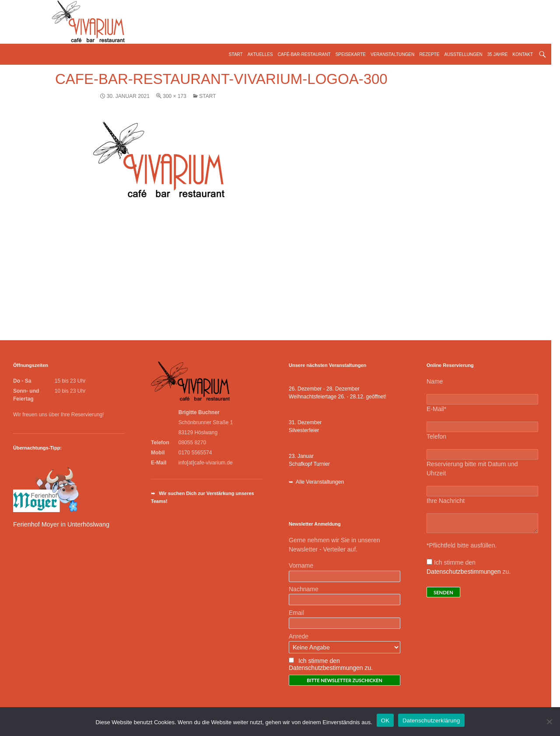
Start (236, 54)
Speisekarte (351, 54)
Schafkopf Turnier (309, 464)
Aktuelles (260, 54)
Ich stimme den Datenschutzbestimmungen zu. (331, 664)
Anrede (299, 636)
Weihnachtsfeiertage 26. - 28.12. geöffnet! (338, 397)
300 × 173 (175, 96)
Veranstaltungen (392, 54)
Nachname (304, 589)
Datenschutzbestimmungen (464, 572)
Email (296, 613)
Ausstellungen (463, 54)
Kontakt (523, 54)
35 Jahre (498, 54)
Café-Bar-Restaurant (304, 54)
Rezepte (429, 54)
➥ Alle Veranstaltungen (316, 482)
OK (385, 720)
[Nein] (549, 722)
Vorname (301, 565)
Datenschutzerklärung (431, 720)
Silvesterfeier (304, 430)
